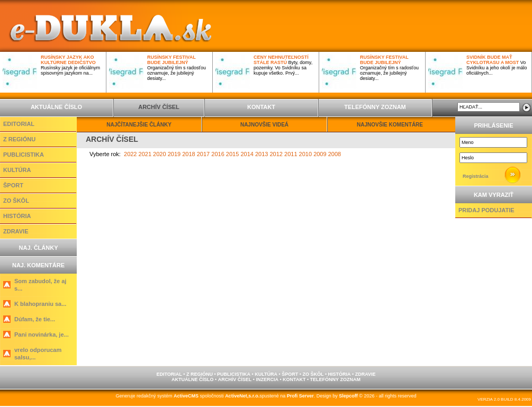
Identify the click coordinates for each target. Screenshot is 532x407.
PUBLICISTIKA (24, 155)
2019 (174, 154)
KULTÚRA (17, 170)
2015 (232, 154)
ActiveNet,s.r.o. (242, 396)
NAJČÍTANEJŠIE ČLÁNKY (139, 125)
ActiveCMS (186, 396)
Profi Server (300, 396)
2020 (159, 154)
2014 (247, 154)
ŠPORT (13, 185)
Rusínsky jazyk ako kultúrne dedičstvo (68, 60)
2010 (305, 154)
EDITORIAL (19, 124)
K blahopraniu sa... (40, 304)
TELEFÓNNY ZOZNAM (375, 107)
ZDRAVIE (16, 231)
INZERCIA (267, 379)
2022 (130, 154)
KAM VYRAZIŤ (494, 195)
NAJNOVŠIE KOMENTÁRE (390, 125)
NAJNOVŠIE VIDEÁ (264, 125)
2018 (188, 154)
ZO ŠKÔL (16, 201)
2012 (276, 154)
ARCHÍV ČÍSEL (159, 107)
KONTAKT (261, 107)
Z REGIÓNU (19, 139)
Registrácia (476, 176)
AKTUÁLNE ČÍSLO (56, 107)
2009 (320, 154)
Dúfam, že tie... (35, 319)
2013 (262, 154)
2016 (218, 154)
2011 (291, 154)
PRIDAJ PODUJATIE (486, 210)
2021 (145, 154)
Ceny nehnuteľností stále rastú (281, 60)
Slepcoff (348, 396)
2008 (335, 154)
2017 (203, 154)
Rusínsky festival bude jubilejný (172, 60)
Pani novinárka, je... (42, 334)
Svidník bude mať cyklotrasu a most (493, 60)
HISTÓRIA (17, 216)
